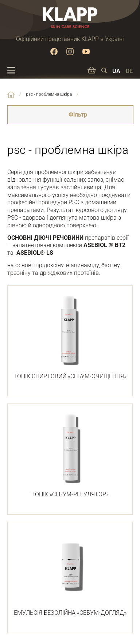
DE (129, 71)
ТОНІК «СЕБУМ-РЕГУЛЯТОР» (70, 455)
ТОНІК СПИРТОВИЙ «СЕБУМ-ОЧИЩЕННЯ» (70, 337)
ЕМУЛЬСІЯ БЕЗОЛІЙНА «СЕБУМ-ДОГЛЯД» (70, 573)
